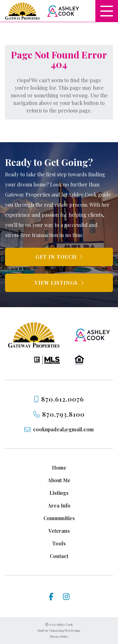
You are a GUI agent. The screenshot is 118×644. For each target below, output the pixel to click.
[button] (59, 257)
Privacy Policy (59, 636)
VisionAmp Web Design (65, 630)
